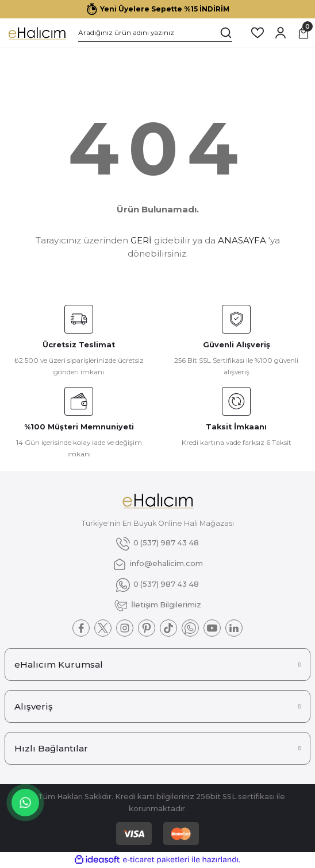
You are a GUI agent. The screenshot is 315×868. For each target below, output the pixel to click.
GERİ (141, 240)
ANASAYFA (242, 240)
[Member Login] (281, 33)
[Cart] (304, 33)
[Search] (155, 33)
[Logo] (37, 33)
